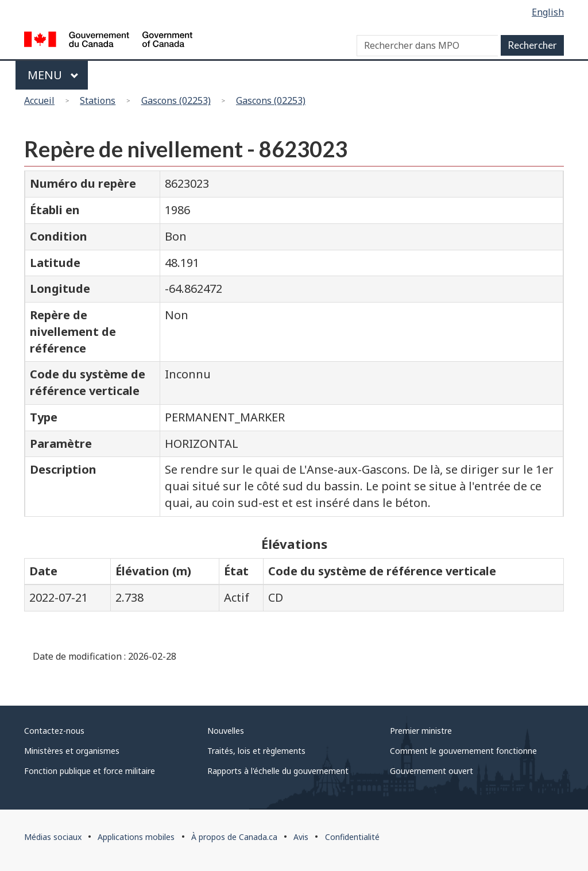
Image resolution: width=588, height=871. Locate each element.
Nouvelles (226, 731)
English (548, 12)
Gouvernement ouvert (432, 771)
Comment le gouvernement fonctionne (463, 751)
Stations (98, 100)
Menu (53, 75)
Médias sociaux (53, 837)
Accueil (39, 100)
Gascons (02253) (176, 100)
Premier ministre (421, 731)
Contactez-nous (54, 731)
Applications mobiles (136, 837)
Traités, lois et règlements (256, 751)
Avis (301, 837)
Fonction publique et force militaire (90, 771)
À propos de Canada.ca (234, 837)
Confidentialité (352, 837)
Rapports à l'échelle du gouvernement (278, 771)
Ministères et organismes (72, 751)
